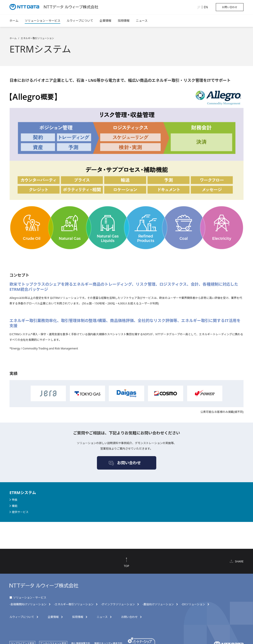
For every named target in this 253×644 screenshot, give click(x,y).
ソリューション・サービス (43, 21)
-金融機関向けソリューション (28, 604)
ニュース (142, 21)
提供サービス (20, 512)
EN (206, 7)
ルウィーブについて (80, 21)
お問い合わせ (230, 7)
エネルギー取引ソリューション (37, 38)
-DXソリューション (193, 604)
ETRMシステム (23, 493)
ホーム (14, 21)
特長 (15, 500)
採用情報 (124, 21)
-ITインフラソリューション (118, 604)
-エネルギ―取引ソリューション (74, 604)
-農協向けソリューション (158, 604)
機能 (15, 506)
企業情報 (105, 21)
